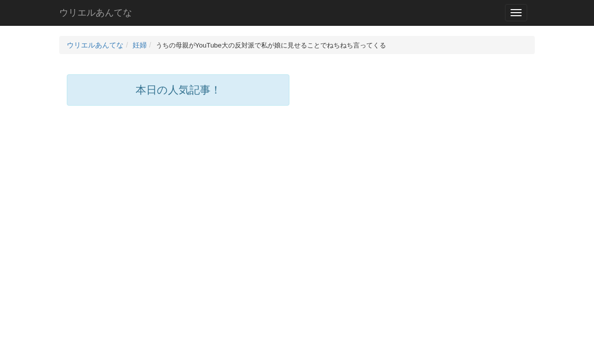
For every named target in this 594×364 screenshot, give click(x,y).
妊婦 (140, 45)
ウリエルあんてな (96, 13)
